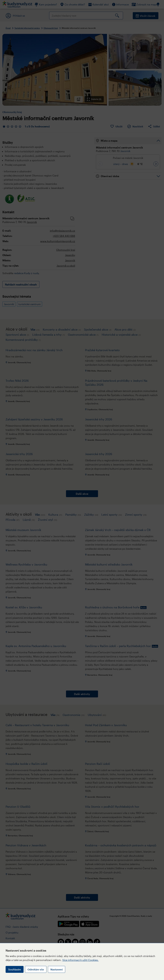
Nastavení (57, 969)
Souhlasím (15, 969)
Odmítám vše (36, 969)
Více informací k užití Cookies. (80, 960)
